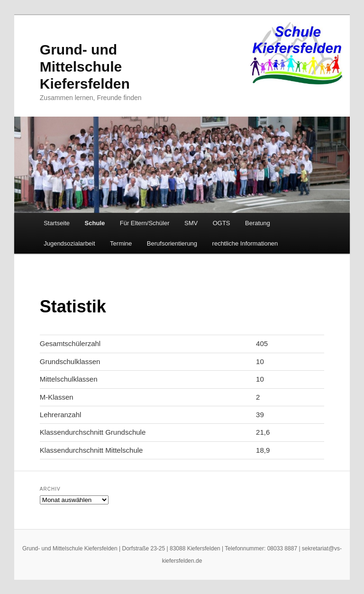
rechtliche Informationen (245, 243)
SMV (191, 223)
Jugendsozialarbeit (69, 243)
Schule (95, 223)
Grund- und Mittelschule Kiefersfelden (85, 67)
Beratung (258, 223)
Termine (121, 243)
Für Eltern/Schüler (145, 223)
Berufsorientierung (172, 243)
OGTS (222, 223)
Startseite (57, 223)
